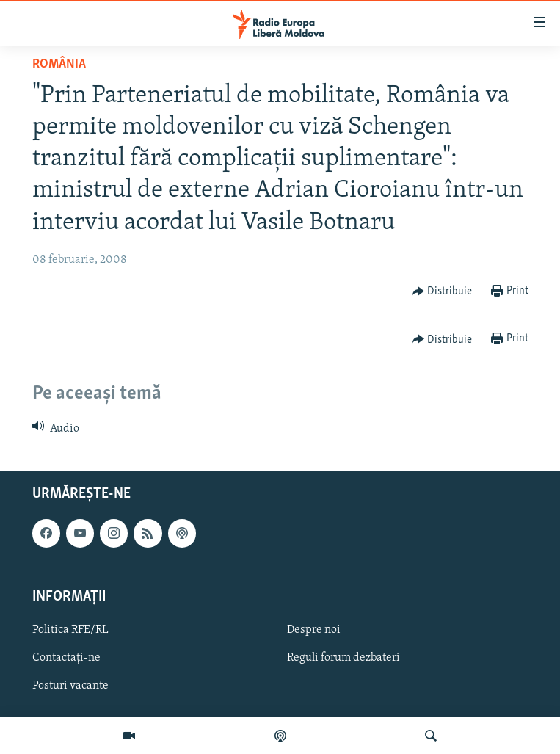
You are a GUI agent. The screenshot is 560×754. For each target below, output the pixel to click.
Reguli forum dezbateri (343, 658)
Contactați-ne (66, 658)
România (59, 64)
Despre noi (314, 629)
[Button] (443, 291)
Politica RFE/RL (70, 629)
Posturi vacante (70, 686)
